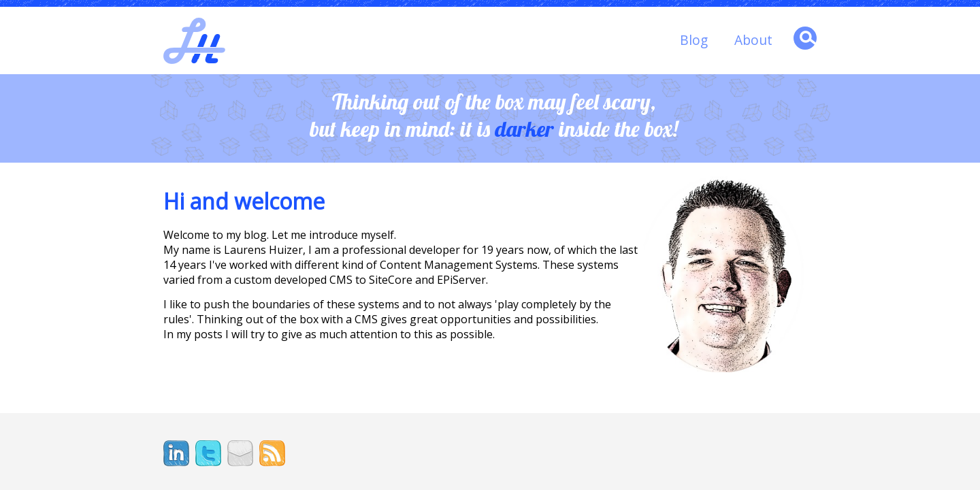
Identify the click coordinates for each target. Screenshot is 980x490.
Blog (694, 40)
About (753, 40)
